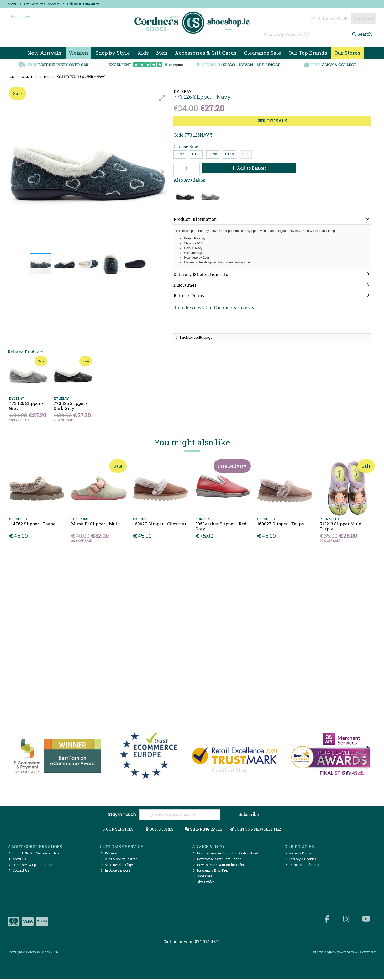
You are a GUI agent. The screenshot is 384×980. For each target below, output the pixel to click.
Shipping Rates (203, 830)
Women (78, 53)
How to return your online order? (219, 866)
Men (162, 53)
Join (27, 17)
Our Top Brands (308, 53)
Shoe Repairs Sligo (117, 866)
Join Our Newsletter (255, 830)
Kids (143, 53)
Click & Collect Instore (119, 860)
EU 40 (230, 154)
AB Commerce (366, 953)
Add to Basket (245, 168)
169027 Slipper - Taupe (281, 524)
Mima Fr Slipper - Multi (96, 524)
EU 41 (246, 154)
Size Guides (204, 883)
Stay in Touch (122, 815)
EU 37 (180, 154)
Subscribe (249, 814)
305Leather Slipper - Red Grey (221, 526)
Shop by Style (113, 53)
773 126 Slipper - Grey (26, 406)
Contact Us (56, 4)
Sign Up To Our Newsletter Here (34, 854)
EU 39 (213, 154)
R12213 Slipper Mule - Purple (342, 526)
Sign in (14, 17)
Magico (329, 953)
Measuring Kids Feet (210, 871)
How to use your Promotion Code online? (225, 854)
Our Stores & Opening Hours (31, 866)
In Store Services (115, 871)
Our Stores (347, 53)
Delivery (109, 854)
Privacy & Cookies (301, 860)
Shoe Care (202, 877)
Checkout (364, 18)
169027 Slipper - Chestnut (160, 524)
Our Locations (35, 4)
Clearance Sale (262, 53)
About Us (14, 4)
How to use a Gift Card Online (217, 860)
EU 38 (196, 154)
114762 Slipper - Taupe (32, 524)
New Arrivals (44, 53)
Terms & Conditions (302, 866)
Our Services (118, 830)
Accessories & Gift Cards (206, 53)
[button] (162, 98)
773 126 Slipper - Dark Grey (71, 406)
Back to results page (196, 338)
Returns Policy (298, 854)
